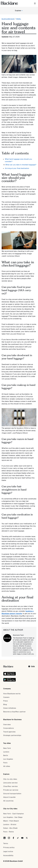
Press (6, 701)
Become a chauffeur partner (14, 712)
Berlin (6, 755)
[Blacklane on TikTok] (18, 838)
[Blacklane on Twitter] (27, 838)
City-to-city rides (10, 779)
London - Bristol (10, 824)
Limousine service (10, 783)
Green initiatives (10, 708)
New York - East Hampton (14, 814)
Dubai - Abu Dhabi (10, 828)
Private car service (11, 790)
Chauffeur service (10, 786)
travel (18, 19)
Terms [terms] (6, 843)
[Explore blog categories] (19, 11)
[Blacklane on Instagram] (9, 838)
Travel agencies (9, 732)
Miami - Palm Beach (11, 821)
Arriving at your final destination (17, 168)
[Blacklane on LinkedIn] (4, 838)
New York (7, 748)
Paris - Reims (9, 832)
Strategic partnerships (12, 735)
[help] (31, 666)
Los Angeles (8, 759)
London (6, 752)
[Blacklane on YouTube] (22, 838)
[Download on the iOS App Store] (10, 674)
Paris (5, 763)
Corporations (9, 728)
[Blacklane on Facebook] (13, 838)
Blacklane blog (8, 19)
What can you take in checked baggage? (21, 165)
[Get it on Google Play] (10, 680)
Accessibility (8, 856)
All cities (7, 766)
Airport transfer (9, 797)
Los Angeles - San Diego (13, 817)
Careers (6, 697)
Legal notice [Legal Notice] (8, 851)
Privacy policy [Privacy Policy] (9, 847)
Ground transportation (12, 794)
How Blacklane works (12, 694)
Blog (5, 704)
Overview (7, 725)
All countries (8, 801)
